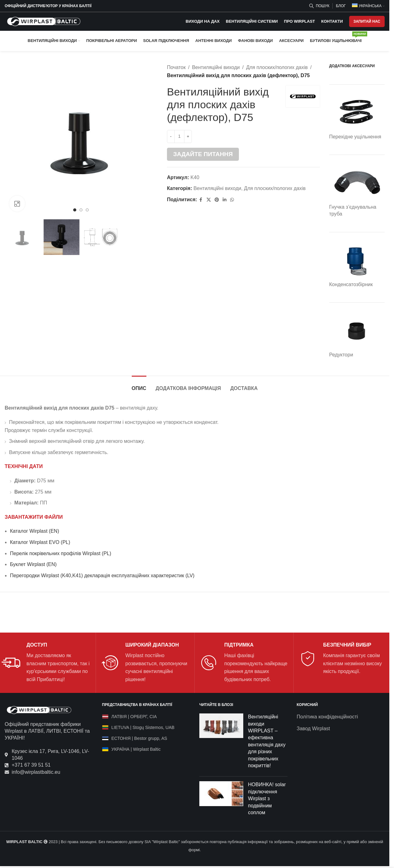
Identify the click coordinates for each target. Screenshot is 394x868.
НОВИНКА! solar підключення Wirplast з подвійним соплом (267, 798)
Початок (176, 67)
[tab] (139, 385)
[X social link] (209, 200)
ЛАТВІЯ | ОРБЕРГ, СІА (134, 717)
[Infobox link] (46, 663)
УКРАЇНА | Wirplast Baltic (136, 749)
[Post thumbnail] (221, 743)
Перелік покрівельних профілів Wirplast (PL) (61, 553)
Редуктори (341, 355)
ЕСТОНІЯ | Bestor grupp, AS (139, 738)
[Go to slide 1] (75, 210)
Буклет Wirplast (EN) (33, 564)
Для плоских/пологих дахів (277, 67)
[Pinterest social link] (217, 200)
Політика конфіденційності (328, 717)
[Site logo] (44, 21)
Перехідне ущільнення (355, 137)
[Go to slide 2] (81, 210)
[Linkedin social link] (225, 200)
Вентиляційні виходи (216, 67)
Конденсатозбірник (351, 284)
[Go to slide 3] (87, 210)
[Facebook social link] (201, 200)
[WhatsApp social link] (232, 200)
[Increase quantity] (188, 137)
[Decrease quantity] (171, 137)
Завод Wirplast (313, 729)
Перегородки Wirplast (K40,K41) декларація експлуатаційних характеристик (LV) (102, 576)
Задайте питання (203, 154)
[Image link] (39, 710)
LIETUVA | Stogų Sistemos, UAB (143, 727)
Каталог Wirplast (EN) (35, 531)
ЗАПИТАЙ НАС (367, 21)
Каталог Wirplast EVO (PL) (40, 542)
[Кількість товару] (179, 137)
